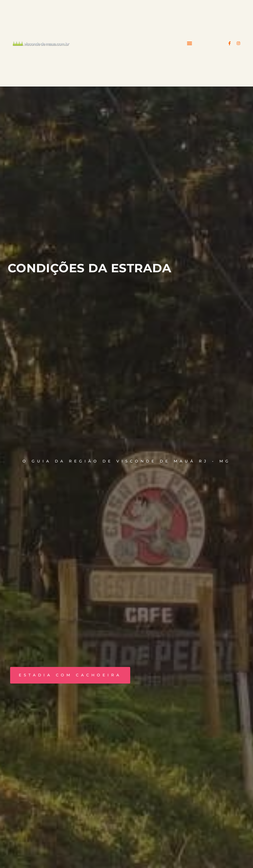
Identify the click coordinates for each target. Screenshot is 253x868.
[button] (190, 43)
